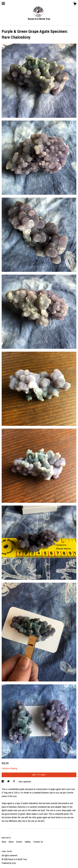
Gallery (28, 842)
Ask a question (25, 782)
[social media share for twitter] (9, 782)
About (11, 842)
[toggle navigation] (3, 3)
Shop (4, 842)
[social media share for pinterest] (14, 782)
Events (19, 842)
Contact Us (38, 842)
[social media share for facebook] (3, 782)
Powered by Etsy (9, 863)
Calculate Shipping (10, 768)
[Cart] (75, 4)
